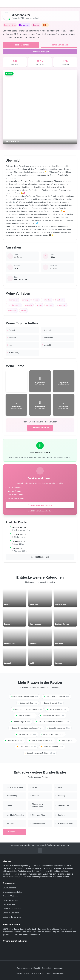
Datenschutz (47, 968)
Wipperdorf (16, 18)
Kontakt (37, 968)
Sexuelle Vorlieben (10, 896)
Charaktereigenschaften (13, 892)
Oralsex (49, 305)
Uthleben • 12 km (20, 537)
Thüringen (25, 18)
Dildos (36, 300)
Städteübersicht (9, 888)
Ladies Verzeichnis (10, 900)
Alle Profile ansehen (40, 557)
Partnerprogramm (24, 968)
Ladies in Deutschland (12, 909)
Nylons (39, 305)
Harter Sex (47, 300)
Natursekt (28, 305)
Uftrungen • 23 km (20, 551)
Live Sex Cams (9, 904)
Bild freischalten (40, 428)
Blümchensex (12, 300)
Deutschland (34, 18)
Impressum (58, 968)
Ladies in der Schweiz (12, 917)
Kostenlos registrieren (40, 505)
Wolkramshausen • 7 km (22, 530)
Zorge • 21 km (19, 544)
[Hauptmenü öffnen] (4, 4)
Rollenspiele (12, 311)
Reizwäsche (61, 305)
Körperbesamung (14, 305)
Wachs (24, 311)
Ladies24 (15, 845)
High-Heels (59, 300)
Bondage (25, 300)
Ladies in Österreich (11, 913)
